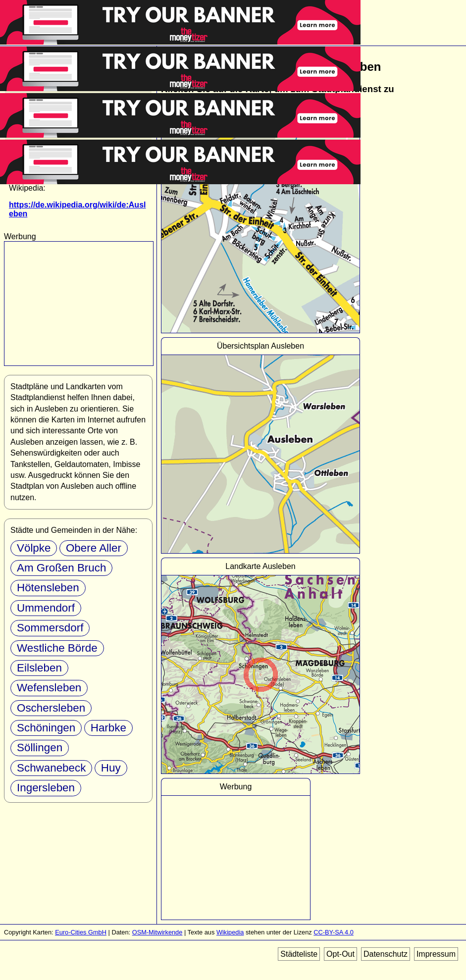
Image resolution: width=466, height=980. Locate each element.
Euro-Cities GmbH (81, 932)
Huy (111, 768)
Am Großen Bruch (61, 568)
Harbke (108, 728)
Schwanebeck (51, 768)
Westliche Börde (57, 648)
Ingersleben (46, 788)
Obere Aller (94, 548)
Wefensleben (49, 688)
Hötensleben (48, 588)
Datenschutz (386, 954)
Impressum (436, 954)
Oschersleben (51, 708)
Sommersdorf (50, 628)
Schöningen (46, 728)
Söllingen (40, 748)
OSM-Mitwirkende (157, 932)
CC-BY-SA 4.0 (334, 932)
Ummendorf (46, 608)
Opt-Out (340, 954)
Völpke (34, 548)
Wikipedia (230, 932)
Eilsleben (39, 668)
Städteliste (299, 954)
